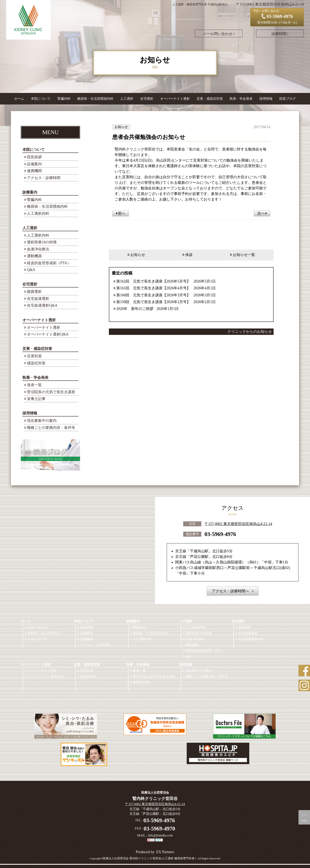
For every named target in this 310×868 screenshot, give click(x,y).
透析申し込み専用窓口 (44, 633)
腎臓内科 (64, 99)
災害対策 (34, 356)
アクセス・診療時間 (44, 178)
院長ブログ (288, 99)
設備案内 (34, 164)
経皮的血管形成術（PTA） (49, 263)
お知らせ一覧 (244, 255)
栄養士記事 (36, 399)
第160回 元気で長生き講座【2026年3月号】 (153, 295)
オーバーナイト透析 (39, 320)
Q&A (31, 270)
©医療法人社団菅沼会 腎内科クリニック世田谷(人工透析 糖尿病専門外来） (149, 858)
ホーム (19, 99)
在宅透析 (30, 284)
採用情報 (30, 413)
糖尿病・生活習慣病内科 (95, 99)
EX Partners (165, 852)
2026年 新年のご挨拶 (135, 309)
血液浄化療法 (38, 249)
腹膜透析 (34, 292)
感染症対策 (36, 363)
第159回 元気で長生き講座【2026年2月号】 (153, 302)
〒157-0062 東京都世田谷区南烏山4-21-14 (238, 524)
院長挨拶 (34, 157)
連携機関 (34, 171)
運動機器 (34, 256)
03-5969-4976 (220, 534)
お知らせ (138, 255)
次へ (262, 213)
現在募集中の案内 (42, 421)
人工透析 (30, 228)
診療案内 (30, 192)
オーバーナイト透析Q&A (48, 334)
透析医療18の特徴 (42, 242)
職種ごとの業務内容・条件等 (51, 428)
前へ (121, 213)
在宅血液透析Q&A (42, 305)
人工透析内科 (38, 213)
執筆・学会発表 (35, 378)
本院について (34, 150)
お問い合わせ (37, 627)
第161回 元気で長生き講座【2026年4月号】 (153, 288)
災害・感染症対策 (37, 349)
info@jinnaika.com (160, 835)
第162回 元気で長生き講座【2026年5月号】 (153, 281)
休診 (189, 255)
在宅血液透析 (38, 299)
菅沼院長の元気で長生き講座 (51, 392)
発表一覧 (34, 385)
